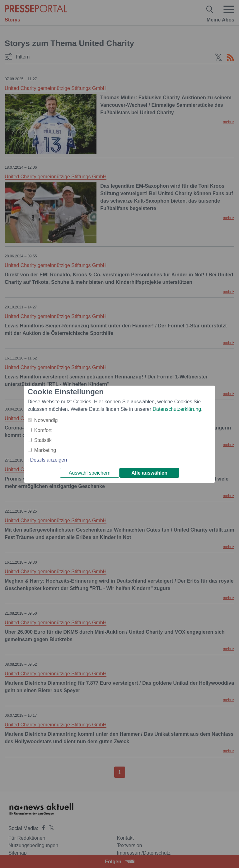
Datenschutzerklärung (177, 409)
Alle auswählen (149, 473)
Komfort (43, 430)
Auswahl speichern (90, 473)
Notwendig (46, 420)
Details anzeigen (49, 460)
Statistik (43, 440)
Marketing (45, 450)
